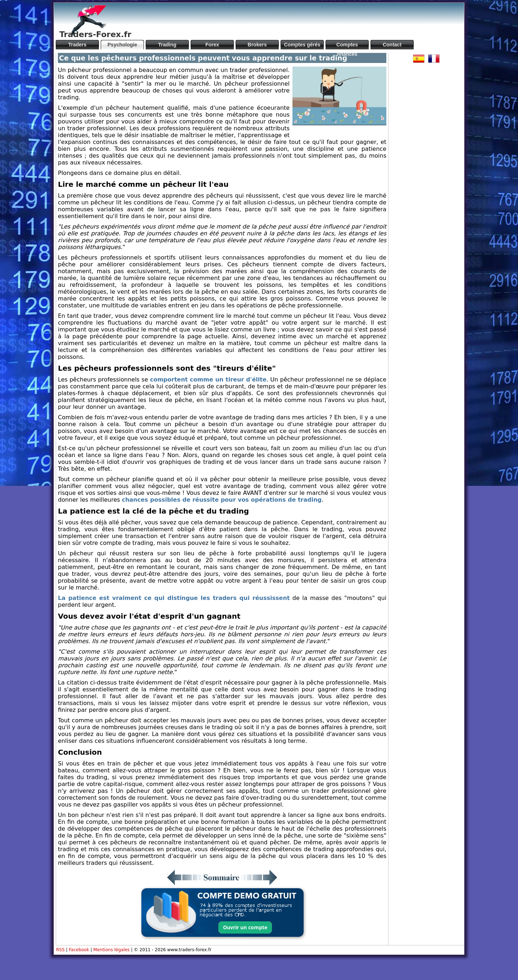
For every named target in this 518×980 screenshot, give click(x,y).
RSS (60, 950)
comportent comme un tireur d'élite (208, 380)
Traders (78, 45)
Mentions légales (111, 950)
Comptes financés (347, 46)
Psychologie (122, 45)
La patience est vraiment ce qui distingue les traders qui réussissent (174, 598)
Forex (212, 45)
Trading (167, 45)
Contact (392, 45)
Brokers (257, 45)
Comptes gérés (302, 45)
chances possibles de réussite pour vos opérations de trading (222, 500)
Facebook (79, 950)
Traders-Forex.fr (95, 34)
